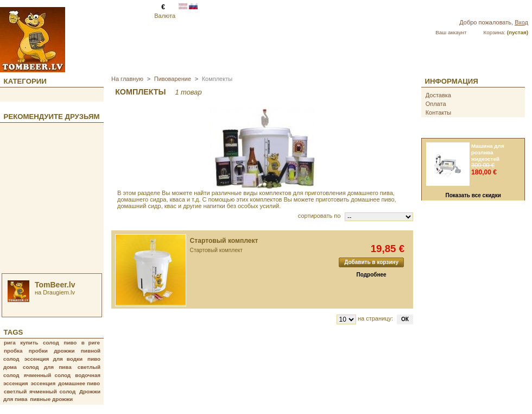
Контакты (439, 112)
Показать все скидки (473, 195)
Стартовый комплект (224, 241)
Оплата (436, 104)
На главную (127, 79)
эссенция (43, 383)
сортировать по (319, 216)
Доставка (438, 95)
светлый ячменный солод (40, 391)
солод (51, 343)
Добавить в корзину (371, 262)
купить (29, 343)
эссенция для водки (53, 359)
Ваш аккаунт (451, 32)
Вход (521, 22)
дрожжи (64, 351)
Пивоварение (173, 79)
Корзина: (495, 32)
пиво (70, 343)
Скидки (440, 132)
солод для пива (47, 367)
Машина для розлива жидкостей (488, 152)
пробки (38, 351)
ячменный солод (47, 375)
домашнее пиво (79, 383)
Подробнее (372, 275)
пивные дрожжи (51, 399)
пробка (13, 351)
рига (10, 343)
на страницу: (375, 318)
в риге (91, 343)
